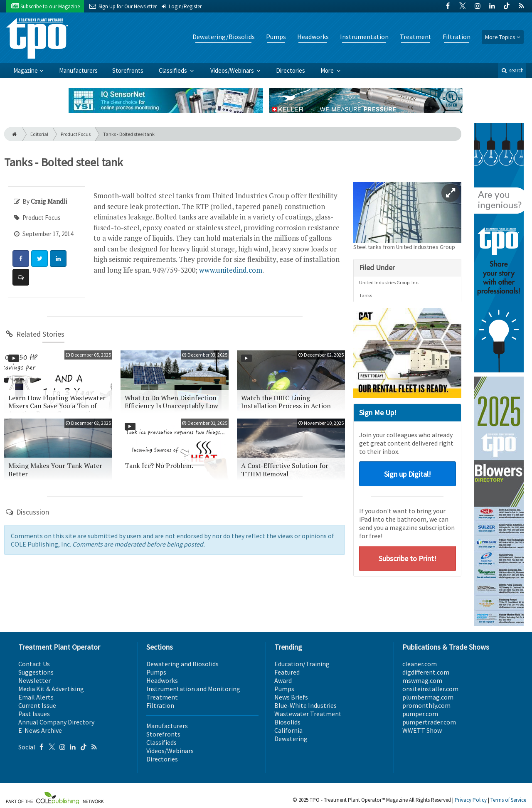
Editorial (39, 134)
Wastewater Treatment (308, 714)
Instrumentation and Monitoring (193, 689)
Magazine (26, 70)
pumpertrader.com (429, 722)
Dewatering (291, 739)
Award (283, 680)
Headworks (313, 37)
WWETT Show (422, 730)
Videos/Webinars (233, 70)
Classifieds (174, 70)
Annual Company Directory (56, 722)
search (512, 70)
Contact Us (34, 664)
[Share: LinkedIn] (58, 259)
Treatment (416, 37)
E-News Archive (40, 730)
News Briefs (291, 697)
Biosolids (287, 722)
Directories (291, 70)
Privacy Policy (471, 800)
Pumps (276, 37)
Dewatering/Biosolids (224, 37)
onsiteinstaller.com (430, 689)
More (328, 70)
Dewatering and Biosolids (182, 664)
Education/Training (302, 664)
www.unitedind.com (231, 270)
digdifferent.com (426, 672)
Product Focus (76, 134)
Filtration (457, 37)
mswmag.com (422, 680)
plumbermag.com (428, 697)
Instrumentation (364, 37)
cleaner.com (420, 664)
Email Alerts (36, 697)
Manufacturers (78, 70)
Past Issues (34, 714)
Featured (287, 672)
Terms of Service (508, 800)
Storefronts (128, 70)
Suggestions (36, 672)
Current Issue (37, 705)
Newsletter (34, 680)
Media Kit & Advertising (51, 689)
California (288, 730)
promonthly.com (426, 705)
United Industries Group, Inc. (389, 282)
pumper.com (420, 714)
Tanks (366, 295)
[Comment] (21, 277)
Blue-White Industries (305, 705)
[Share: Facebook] (21, 259)
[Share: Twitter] (39, 259)
